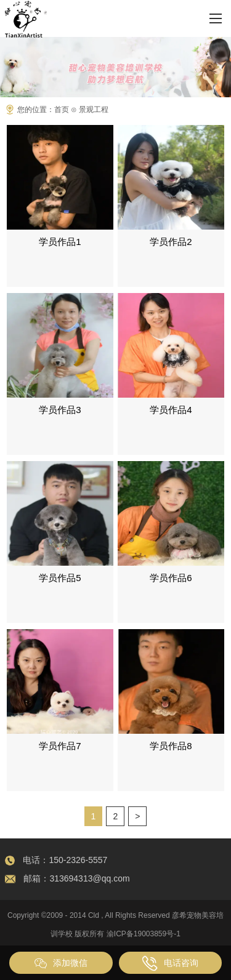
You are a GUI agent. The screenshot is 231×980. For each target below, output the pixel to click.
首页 (62, 110)
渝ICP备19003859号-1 (144, 934)
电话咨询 (170, 963)
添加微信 (61, 963)
